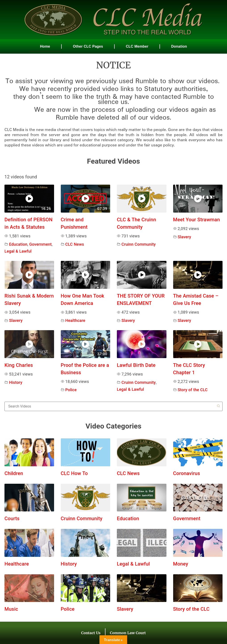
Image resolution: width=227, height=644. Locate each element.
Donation (179, 46)
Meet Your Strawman (197, 220)
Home (45, 46)
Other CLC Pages (88, 46)
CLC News (75, 244)
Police (71, 390)
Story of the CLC (193, 390)
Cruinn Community (139, 244)
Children (14, 473)
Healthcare (75, 320)
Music (11, 609)
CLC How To (74, 473)
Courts (12, 518)
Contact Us (91, 633)
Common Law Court (128, 633)
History (16, 382)
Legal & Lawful (18, 251)
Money (181, 564)
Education (18, 244)
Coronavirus (187, 473)
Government (41, 244)
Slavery (184, 237)
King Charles (19, 365)
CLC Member (137, 46)
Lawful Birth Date (136, 365)
